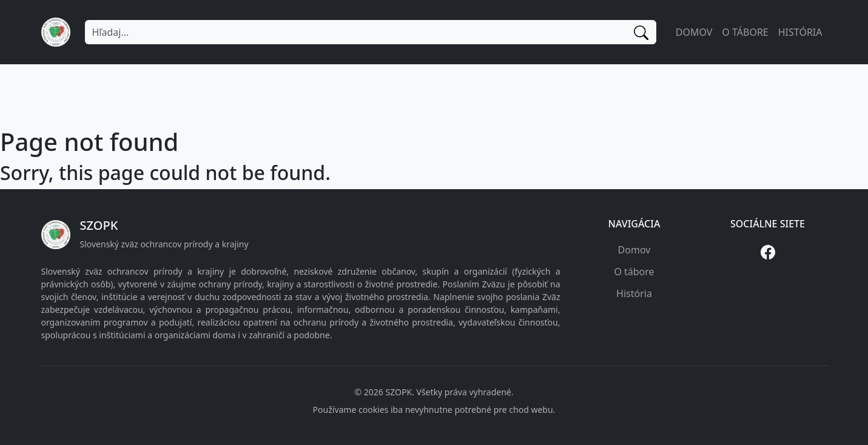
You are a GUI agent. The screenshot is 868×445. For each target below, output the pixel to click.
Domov (694, 32)
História (800, 32)
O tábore (745, 32)
